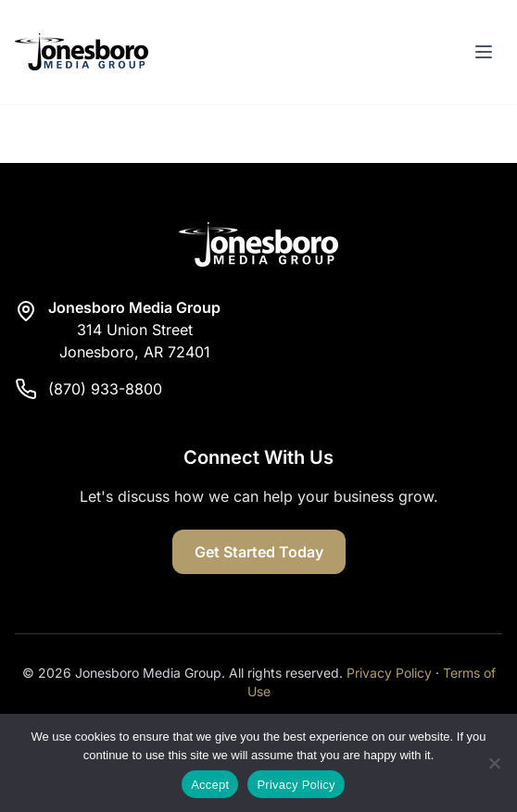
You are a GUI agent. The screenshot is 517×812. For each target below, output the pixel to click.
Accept (210, 785)
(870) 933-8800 (105, 389)
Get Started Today (259, 552)
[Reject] (494, 763)
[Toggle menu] (484, 52)
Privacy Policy (389, 673)
